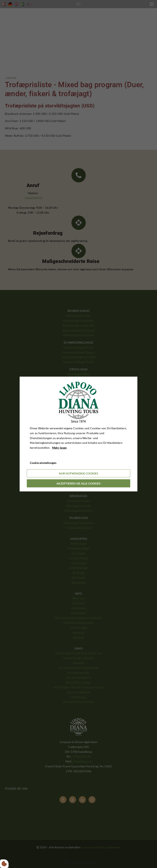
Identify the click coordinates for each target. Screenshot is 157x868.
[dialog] (78, 434)
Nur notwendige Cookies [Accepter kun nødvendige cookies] (78, 473)
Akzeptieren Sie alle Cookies (78, 483)
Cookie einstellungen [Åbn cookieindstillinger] (43, 463)
